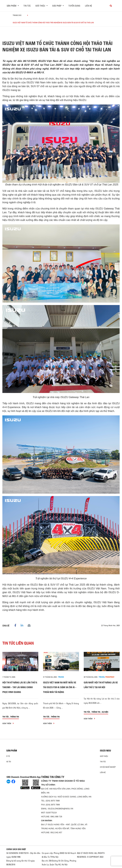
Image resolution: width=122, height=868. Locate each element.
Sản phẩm (12, 751)
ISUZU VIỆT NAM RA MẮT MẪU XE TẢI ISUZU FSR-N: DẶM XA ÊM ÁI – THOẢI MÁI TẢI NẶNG (60, 687)
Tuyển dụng (74, 6)
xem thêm (8, 723)
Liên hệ (88, 6)
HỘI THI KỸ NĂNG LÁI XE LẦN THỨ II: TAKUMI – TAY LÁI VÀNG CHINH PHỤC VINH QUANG (20, 687)
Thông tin (15, 717)
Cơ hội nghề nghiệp (108, 767)
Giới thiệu (104, 756)
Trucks (61, 677)
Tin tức (27, 6)
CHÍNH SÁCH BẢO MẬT (16, 849)
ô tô (8, 756)
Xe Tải (9, 762)
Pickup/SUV (110, 677)
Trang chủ (17, 15)
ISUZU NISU (105, 751)
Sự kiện (105, 712)
